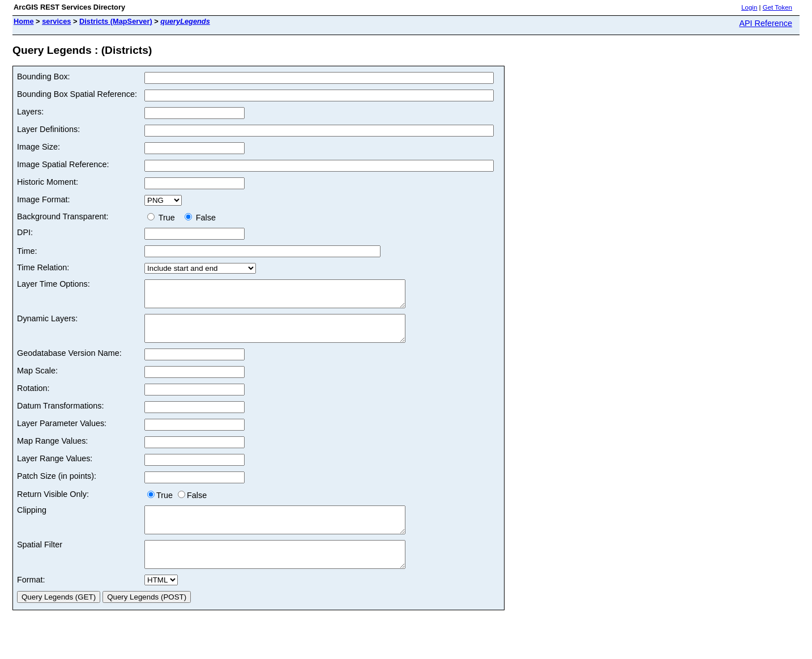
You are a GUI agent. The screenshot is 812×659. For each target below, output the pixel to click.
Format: (31, 600)
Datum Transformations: (61, 416)
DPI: (25, 232)
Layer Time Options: (54, 284)
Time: (27, 251)
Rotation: (33, 398)
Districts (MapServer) (116, 21)
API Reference (766, 23)
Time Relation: (43, 267)
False (200, 218)
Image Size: (39, 147)
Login (749, 7)
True (163, 218)
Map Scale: (37, 381)
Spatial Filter (40, 560)
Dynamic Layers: (47, 324)
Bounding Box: (44, 76)
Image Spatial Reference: (63, 164)
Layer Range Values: (55, 469)
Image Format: (44, 199)
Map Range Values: (52, 451)
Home (24, 21)
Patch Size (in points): (57, 486)
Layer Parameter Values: (62, 433)
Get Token (777, 7)
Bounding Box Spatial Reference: (77, 94)
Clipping (32, 520)
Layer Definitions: (48, 129)
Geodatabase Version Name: (69, 363)
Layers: (30, 112)
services (56, 21)
